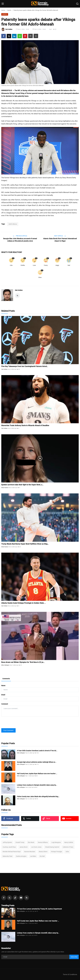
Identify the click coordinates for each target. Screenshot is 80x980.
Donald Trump (20, 842)
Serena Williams (43, 842)
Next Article (60, 236)
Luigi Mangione (56, 842)
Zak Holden (19, 290)
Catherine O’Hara (68, 847)
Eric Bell (42, 856)
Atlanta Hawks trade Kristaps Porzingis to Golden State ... (23, 603)
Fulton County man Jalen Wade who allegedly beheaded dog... (38, 797)
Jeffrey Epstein (7, 842)
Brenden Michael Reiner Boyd (12, 852)
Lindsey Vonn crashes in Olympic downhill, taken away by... (37, 785)
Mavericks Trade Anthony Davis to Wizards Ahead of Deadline (25, 425)
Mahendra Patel (7, 856)
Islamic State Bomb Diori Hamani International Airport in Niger (60, 240)
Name (3, 686)
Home (3, 10)
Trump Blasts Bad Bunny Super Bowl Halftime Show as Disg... (25, 544)
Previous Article (20, 236)
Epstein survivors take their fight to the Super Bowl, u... (22, 485)
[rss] (27, 898)
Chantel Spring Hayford (52, 847)
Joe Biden (33, 856)
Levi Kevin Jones (36, 847)
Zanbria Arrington (21, 856)
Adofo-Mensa (13, 224)
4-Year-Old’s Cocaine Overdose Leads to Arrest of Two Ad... (37, 751)
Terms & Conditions (70, 974)
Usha (67, 852)
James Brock (24, 847)
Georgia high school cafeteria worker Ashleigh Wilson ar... (37, 762)
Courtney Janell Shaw (9, 847)
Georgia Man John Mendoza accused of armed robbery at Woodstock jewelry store (20, 240)
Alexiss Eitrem (43, 852)
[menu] (3, 4)
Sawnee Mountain (30, 852)
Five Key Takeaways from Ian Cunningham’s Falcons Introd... (25, 366)
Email (3, 695)
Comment (5, 704)
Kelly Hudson (5, 488)
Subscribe (74, 957)
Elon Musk (31, 842)
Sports (9, 10)
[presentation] (18, 722)
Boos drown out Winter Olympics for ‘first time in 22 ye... (23, 662)
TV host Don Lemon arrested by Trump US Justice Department (39, 909)
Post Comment (8, 730)
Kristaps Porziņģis (57, 852)
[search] (77, 4)
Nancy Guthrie (69, 842)
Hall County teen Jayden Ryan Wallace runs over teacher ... (37, 774)
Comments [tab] (6, 679)
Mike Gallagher (5, 665)
